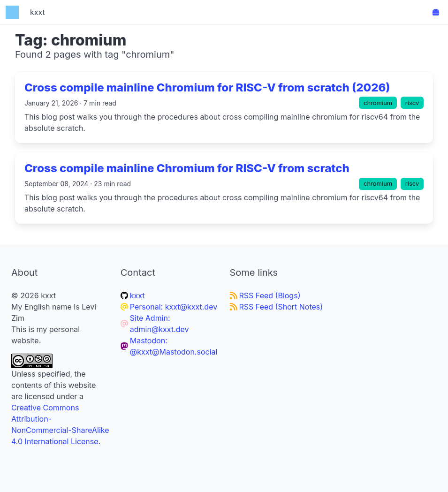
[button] (436, 12)
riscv (412, 103)
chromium (378, 103)
